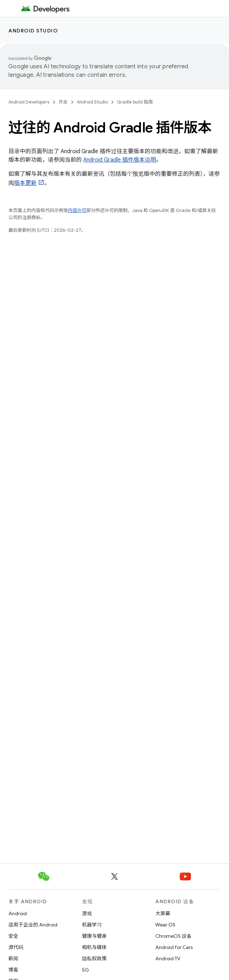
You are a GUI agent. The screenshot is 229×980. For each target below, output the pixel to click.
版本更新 (25, 183)
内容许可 (77, 210)
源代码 (16, 947)
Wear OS (165, 925)
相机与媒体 (94, 947)
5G (86, 970)
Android (18, 913)
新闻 (13, 959)
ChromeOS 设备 (174, 936)
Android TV (168, 959)
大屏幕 (163, 913)
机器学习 (92, 925)
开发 (63, 102)
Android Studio (33, 31)
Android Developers (29, 102)
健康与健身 (94, 936)
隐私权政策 (94, 959)
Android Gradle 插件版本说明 (120, 160)
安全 (13, 936)
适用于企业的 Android (33, 925)
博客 (13, 970)
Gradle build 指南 (135, 102)
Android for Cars (174, 947)
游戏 (87, 913)
